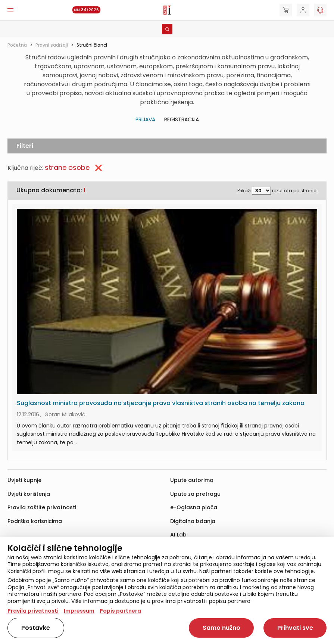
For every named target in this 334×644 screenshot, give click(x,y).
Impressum (79, 611)
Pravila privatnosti (33, 611)
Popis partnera (120, 611)
